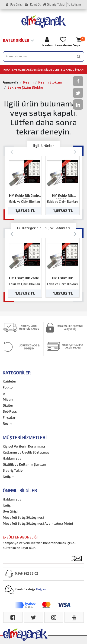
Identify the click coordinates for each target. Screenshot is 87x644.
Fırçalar (9, 417)
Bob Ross (10, 411)
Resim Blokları (50, 82)
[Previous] (12, 151)
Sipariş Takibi (54, 4)
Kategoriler (18, 40)
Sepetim (79, 42)
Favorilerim (63, 42)
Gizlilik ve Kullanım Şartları (24, 464)
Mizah (8, 399)
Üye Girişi (14, 4)
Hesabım (47, 42)
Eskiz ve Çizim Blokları (26, 87)
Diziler (8, 405)
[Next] (75, 151)
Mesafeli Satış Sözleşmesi (23, 517)
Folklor (8, 387)
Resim (28, 82)
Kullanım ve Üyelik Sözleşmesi (27, 452)
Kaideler (10, 381)
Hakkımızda (12, 458)
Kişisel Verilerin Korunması (24, 446)
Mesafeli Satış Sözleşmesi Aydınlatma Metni (38, 523)
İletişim (74, 4)
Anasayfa (11, 82)
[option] (25, 185)
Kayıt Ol (33, 4)
